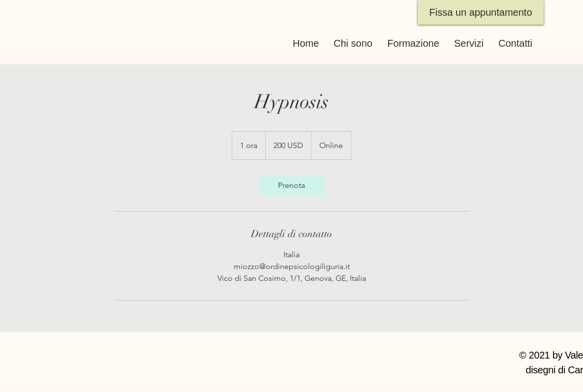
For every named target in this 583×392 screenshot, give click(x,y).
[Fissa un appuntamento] (481, 12)
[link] (292, 185)
